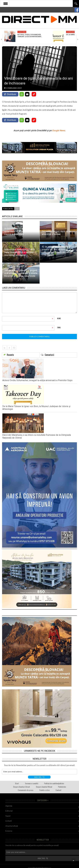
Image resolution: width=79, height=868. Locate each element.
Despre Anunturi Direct (22, 787)
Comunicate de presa (25, 790)
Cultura (22, 32)
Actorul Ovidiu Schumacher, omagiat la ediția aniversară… (30, 36)
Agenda (9, 806)
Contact (58, 790)
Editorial (9, 811)
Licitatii (9, 821)
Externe (9, 831)
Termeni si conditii (32, 783)
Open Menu (6, 3)
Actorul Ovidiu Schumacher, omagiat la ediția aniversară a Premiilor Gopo (37, 380)
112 (17, 209)
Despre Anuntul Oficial (44, 787)
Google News (59, 130)
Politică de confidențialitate (54, 783)
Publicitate (62, 787)
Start (17, 783)
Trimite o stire (44, 790)
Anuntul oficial (12, 826)
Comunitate (72, 32)
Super (8, 816)
